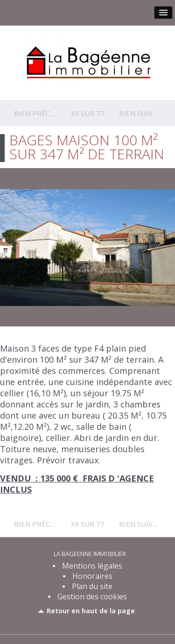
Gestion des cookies (92, 597)
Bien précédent (44, 113)
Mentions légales (92, 566)
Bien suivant (143, 113)
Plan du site (92, 586)
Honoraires (92, 576)
